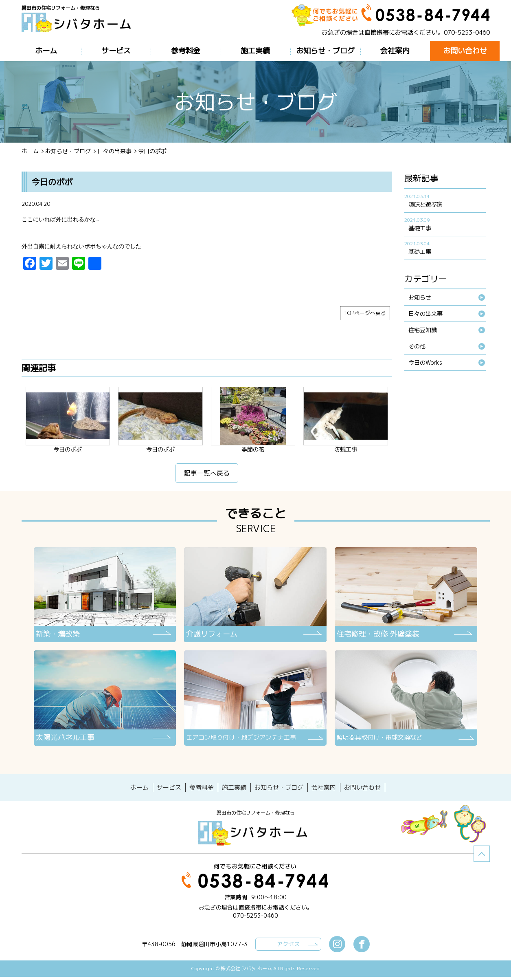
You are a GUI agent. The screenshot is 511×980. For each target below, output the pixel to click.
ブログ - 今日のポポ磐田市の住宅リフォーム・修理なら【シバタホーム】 (79, 25)
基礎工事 (420, 228)
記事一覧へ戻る (207, 478)
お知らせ (420, 297)
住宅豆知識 (423, 330)
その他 (417, 346)
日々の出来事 (114, 151)
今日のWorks (425, 362)
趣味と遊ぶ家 (425, 204)
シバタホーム (256, 837)
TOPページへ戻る (365, 318)
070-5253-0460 (467, 32)
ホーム (30, 151)
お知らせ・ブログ (68, 151)
